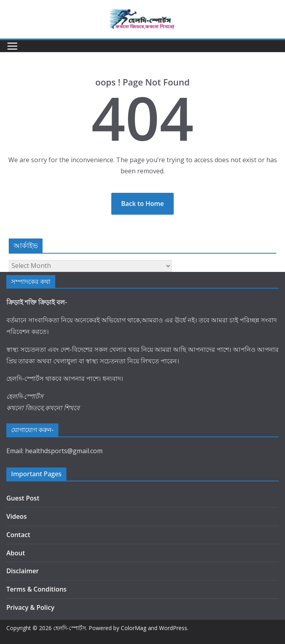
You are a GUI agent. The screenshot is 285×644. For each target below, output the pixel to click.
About (16, 553)
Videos (16, 516)
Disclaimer (23, 571)
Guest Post (23, 498)
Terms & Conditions (36, 589)
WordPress (173, 628)
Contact (18, 535)
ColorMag (134, 628)
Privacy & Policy (30, 607)
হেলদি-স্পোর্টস (70, 628)
